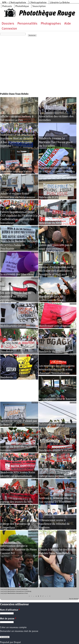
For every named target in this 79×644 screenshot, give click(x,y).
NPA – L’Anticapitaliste (14, 3)
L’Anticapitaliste (38, 3)
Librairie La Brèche (60, 3)
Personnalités (27, 24)
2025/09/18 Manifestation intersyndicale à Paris (14, 593)
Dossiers (8, 24)
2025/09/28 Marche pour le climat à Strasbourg (14, 589)
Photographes (51, 24)
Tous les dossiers (74, 599)
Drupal (17, 642)
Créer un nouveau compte (13, 628)
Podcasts (7, 6)
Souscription (39, 6)
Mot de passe (8, 619)
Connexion (9, 29)
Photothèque (22, 6)
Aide (68, 24)
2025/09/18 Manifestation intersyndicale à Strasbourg (16, 591)
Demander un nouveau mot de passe (19, 631)
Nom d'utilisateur (10, 610)
